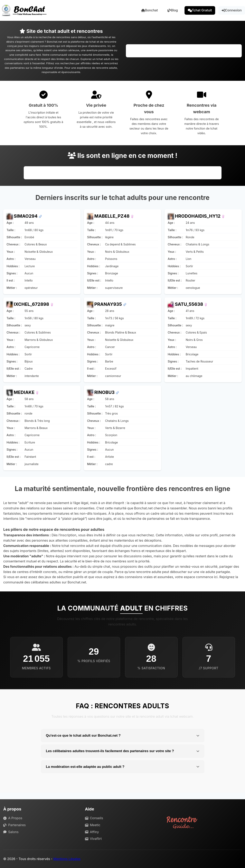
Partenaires (15, 825)
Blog (173, 10)
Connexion (232, 10)
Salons (11, 832)
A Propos (13, 818)
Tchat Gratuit (200, 10)
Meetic (93, 825)
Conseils (94, 818)
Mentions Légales (67, 859)
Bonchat (149, 10)
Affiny (92, 832)
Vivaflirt (93, 839)
